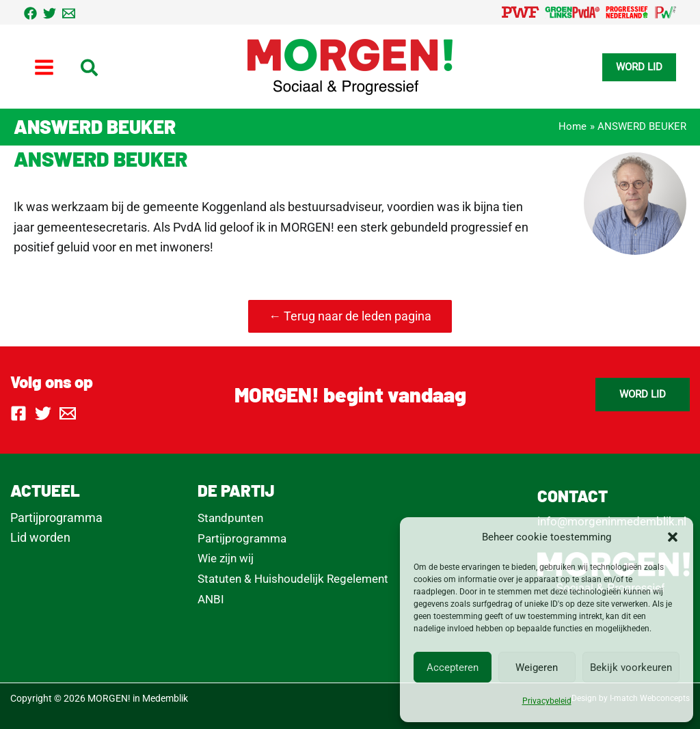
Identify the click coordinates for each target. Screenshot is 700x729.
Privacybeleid (547, 701)
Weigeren (537, 668)
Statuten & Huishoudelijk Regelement (293, 579)
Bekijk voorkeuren (631, 668)
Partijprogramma (56, 518)
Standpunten (230, 518)
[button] (673, 537)
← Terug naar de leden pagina (350, 316)
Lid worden (40, 538)
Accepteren (453, 668)
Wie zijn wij (226, 558)
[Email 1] (69, 13)
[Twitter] (50, 13)
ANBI (211, 599)
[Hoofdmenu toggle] (44, 67)
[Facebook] (30, 13)
